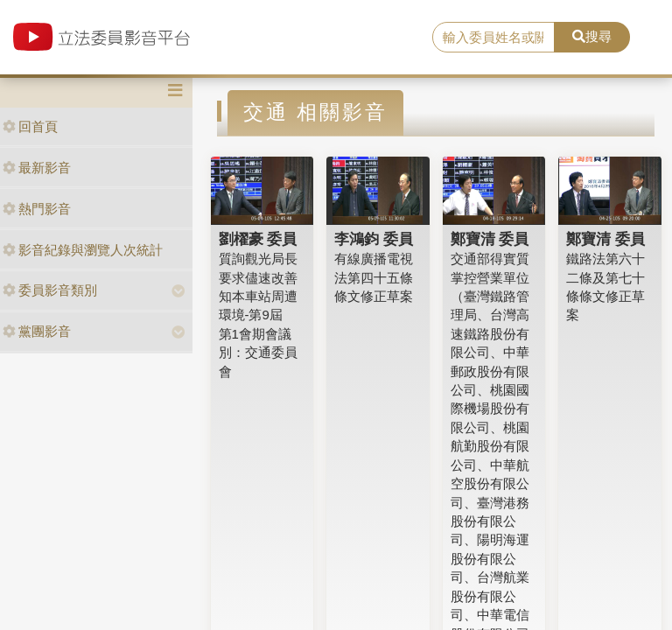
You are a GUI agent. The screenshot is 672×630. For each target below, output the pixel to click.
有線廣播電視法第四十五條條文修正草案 (374, 277)
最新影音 (37, 168)
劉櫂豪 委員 (258, 239)
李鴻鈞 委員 (374, 239)
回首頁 (30, 126)
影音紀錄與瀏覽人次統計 (83, 250)
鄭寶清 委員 (490, 239)
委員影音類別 (50, 290)
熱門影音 (37, 209)
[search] (493, 38)
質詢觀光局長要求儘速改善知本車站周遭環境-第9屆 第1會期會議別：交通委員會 (258, 315)
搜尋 (592, 36)
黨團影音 (37, 331)
